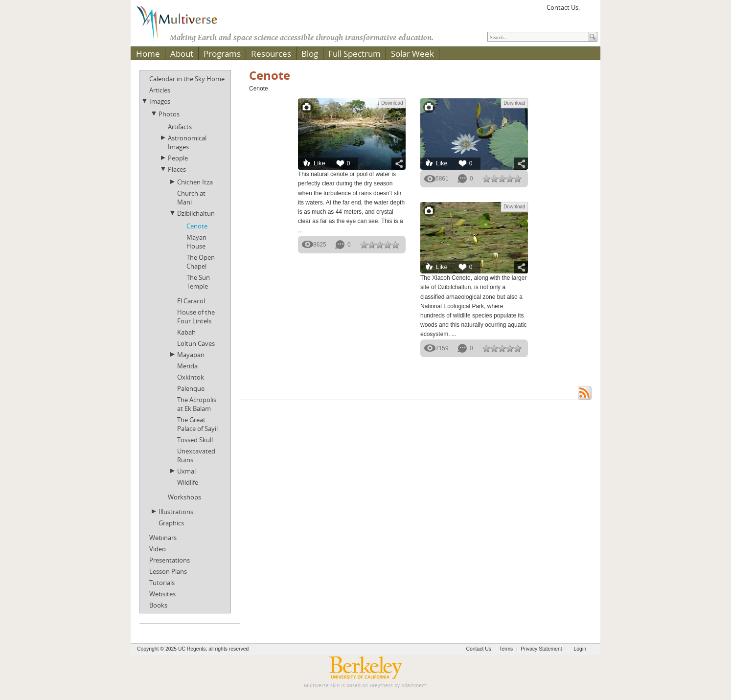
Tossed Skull (195, 440)
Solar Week (412, 54)
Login (580, 649)
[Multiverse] (184, 23)
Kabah (186, 332)
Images (160, 101)
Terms (506, 649)
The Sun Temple (198, 282)
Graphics (171, 523)
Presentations (170, 560)
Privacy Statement (541, 649)
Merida (187, 366)
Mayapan (191, 355)
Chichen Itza (195, 182)
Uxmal (186, 471)
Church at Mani (191, 198)
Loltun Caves (196, 343)
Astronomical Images (187, 142)
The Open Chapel (201, 262)
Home (148, 54)
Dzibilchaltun (196, 213)
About (182, 54)
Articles (160, 90)
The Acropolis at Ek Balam (197, 404)
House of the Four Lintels (196, 316)
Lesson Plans (168, 571)
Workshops (184, 497)
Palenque (191, 388)
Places (177, 169)
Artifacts (180, 127)
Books (158, 605)
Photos (169, 114)
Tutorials (162, 583)
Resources (271, 54)
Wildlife (188, 482)
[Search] (538, 37)
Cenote (197, 226)
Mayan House (196, 242)
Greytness (381, 686)
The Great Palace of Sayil (197, 424)
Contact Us (479, 649)
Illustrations (176, 512)
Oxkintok (191, 377)
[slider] (380, 245)
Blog (310, 54)
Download (392, 103)
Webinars (163, 538)
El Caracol (191, 301)
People (178, 158)
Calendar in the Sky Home (187, 79)
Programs (222, 54)
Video (158, 549)
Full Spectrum (354, 54)
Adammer (412, 686)
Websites (162, 594)
